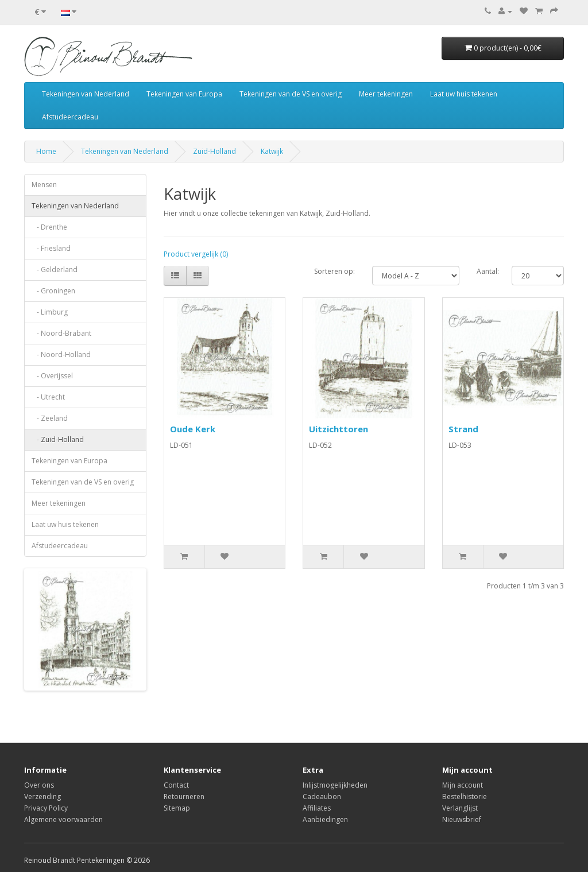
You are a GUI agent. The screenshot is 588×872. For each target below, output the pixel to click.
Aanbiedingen (325, 819)
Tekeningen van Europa (184, 94)
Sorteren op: (334, 271)
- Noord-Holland (61, 354)
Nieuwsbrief (462, 819)
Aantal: (488, 271)
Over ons (39, 785)
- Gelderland (55, 270)
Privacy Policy (46, 808)
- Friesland (51, 248)
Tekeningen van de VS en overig (291, 94)
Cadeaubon (322, 797)
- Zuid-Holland (58, 439)
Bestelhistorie (465, 797)
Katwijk (272, 151)
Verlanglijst (460, 808)
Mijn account (463, 785)
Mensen (44, 185)
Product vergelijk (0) (196, 254)
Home (46, 151)
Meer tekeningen (386, 94)
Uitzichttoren (339, 429)
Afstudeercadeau (70, 117)
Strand (463, 429)
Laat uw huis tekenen (464, 94)
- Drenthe (49, 227)
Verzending (42, 797)
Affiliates (317, 808)
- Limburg (50, 312)
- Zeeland (50, 418)
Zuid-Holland (214, 151)
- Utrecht (48, 397)
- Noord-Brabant (61, 333)
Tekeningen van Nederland (86, 94)
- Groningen (53, 291)
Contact (176, 785)
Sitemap (177, 808)
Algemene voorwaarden (63, 819)
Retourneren (184, 797)
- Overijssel (52, 376)
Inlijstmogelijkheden (335, 785)
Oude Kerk (193, 429)
